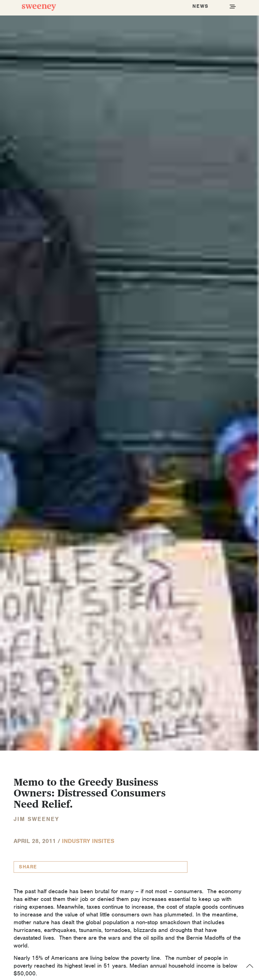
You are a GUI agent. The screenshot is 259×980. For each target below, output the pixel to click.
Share (28, 867)
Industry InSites (88, 841)
